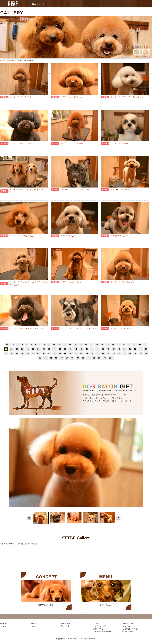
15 (81, 344)
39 (65, 349)
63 (49, 353)
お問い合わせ (128, 632)
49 (119, 349)
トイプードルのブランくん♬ (122, 190)
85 (56, 358)
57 (17, 353)
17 (91, 344)
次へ (111, 358)
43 (87, 349)
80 (141, 353)
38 (60, 349)
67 (71, 353)
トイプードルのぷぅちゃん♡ (122, 282)
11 (59, 344)
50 (124, 349)
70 (87, 353)
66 (65, 353)
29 (12, 349)
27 (145, 344)
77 (124, 353)
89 (78, 358)
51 (130, 349)
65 (60, 353)
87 (67, 358)
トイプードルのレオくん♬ (121, 328)
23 (124, 344)
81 (146, 353)
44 (92, 349)
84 (51, 358)
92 (94, 358)
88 (72, 358)
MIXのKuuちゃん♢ (68, 236)
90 (83, 358)
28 (6, 349)
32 (28, 349)
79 (135, 353)
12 (64, 344)
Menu (34, 626)
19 (102, 344)
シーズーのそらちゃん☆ (121, 143)
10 (54, 344)
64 (55, 353)
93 (99, 358)
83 (45, 358)
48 (114, 349)
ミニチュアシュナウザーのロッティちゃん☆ (78, 328)
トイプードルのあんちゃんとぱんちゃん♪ (26, 328)
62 (44, 353)
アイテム (126, 626)
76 (119, 353)
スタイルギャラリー (100, 626)
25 (134, 344)
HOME (13, 4)
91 (89, 358)
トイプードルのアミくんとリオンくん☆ (127, 97)
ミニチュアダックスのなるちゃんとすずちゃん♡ (29, 191)
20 (108, 344)
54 (146, 349)
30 (17, 349)
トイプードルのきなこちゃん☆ (22, 236)
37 (55, 349)
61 (38, 353)
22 (118, 344)
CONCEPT (46, 591)
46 (103, 349)
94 (105, 358)
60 (33, 353)
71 (92, 353)
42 (81, 349)
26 (140, 344)
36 (49, 349)
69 (81, 353)
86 (62, 358)
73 (103, 353)
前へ (8, 344)
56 (12, 353)
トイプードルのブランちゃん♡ (73, 143)
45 (98, 349)
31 (22, 349)
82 (40, 358)
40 (71, 349)
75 (114, 353)
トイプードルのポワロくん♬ (72, 97)
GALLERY (38, 4)
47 (108, 349)
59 (28, 353)
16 (86, 344)
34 (38, 349)
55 (6, 353)
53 (141, 349)
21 (113, 344)
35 (44, 349)
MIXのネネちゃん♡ (119, 236)
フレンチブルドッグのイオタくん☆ (75, 190)
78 (130, 353)
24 (129, 344)
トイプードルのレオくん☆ (71, 282)
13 (70, 344)
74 (108, 353)
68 (76, 353)
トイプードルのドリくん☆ (21, 97)
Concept (5, 626)
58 (22, 353)
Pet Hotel (66, 626)
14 (75, 344)
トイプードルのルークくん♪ (21, 143)
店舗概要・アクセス (131, 629)
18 (97, 344)
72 (98, 353)
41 (76, 349)
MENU (106, 591)
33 (33, 349)
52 (135, 349)
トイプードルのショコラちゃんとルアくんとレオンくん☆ (29, 283)
